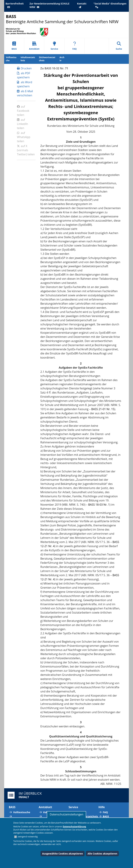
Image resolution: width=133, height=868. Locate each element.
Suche (119, 46)
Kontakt (82, 5)
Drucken (24, 68)
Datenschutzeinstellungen (66, 814)
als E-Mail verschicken (25, 93)
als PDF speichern (24, 75)
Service (54, 46)
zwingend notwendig (28, 837)
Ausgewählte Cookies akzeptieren (63, 854)
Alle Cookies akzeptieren (102, 854)
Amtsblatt (34, 46)
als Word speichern (25, 84)
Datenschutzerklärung (74, 827)
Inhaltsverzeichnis (28, 59)
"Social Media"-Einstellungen (110, 5)
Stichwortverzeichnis (47, 59)
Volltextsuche (11, 59)
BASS (14, 46)
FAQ (74, 46)
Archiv (62, 59)
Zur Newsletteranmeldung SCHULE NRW (50, 5)
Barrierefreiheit (15, 5)
